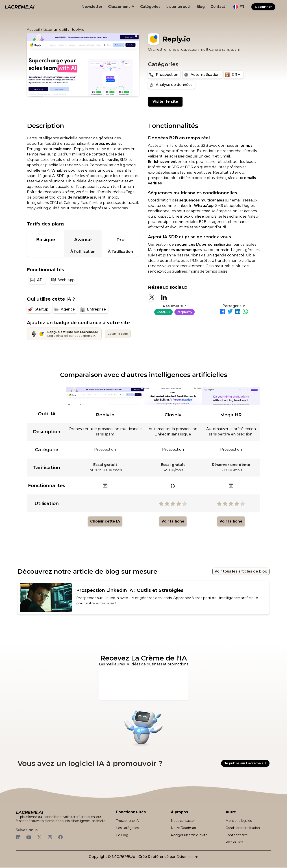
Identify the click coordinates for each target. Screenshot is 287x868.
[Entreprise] (94, 309)
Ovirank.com (187, 857)
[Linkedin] (164, 297)
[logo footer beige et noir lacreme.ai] (30, 813)
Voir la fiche (173, 521)
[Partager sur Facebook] (222, 312)
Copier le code (118, 334)
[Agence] (65, 309)
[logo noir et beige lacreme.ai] (20, 7)
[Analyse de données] (171, 85)
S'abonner (263, 7)
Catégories (150, 7)
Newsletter (92, 7)
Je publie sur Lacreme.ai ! (245, 764)
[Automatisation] (202, 75)
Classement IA (121, 7)
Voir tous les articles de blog (241, 571)
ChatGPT (163, 312)
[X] (152, 297)
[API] (37, 280)
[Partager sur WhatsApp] (245, 312)
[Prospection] (164, 75)
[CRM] (234, 75)
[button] (239, 7)
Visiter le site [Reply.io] (165, 102)
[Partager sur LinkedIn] (238, 312)
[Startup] (39, 309)
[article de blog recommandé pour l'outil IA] (143, 598)
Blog (201, 7)
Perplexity (185, 312)
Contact (218, 7)
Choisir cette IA (105, 521)
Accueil (33, 30)
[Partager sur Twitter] (230, 312)
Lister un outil (178, 7)
